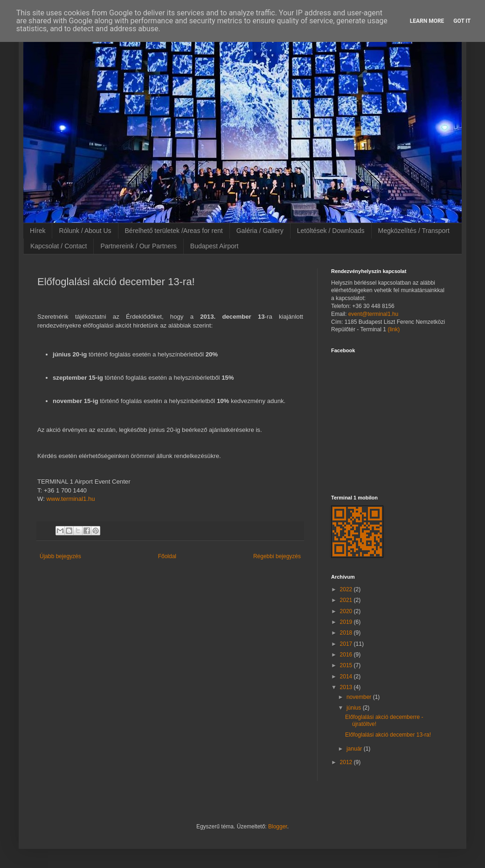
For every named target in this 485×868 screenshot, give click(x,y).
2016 (347, 655)
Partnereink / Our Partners (138, 246)
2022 (347, 589)
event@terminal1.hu (374, 314)
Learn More (427, 21)
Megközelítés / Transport (414, 231)
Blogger (278, 827)
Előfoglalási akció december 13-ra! (388, 735)
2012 (347, 762)
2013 (347, 687)
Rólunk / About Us (85, 231)
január (355, 749)
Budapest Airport (215, 246)
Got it (462, 21)
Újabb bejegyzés (60, 556)
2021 (347, 600)
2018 (347, 633)
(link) (394, 329)
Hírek (38, 231)
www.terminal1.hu (71, 499)
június (355, 708)
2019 (347, 622)
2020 (347, 611)
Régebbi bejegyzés (277, 556)
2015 (347, 665)
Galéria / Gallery (260, 231)
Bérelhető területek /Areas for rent (174, 231)
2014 (347, 677)
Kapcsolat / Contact (59, 246)
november (360, 697)
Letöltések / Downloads (331, 231)
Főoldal (167, 556)
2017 (347, 644)
